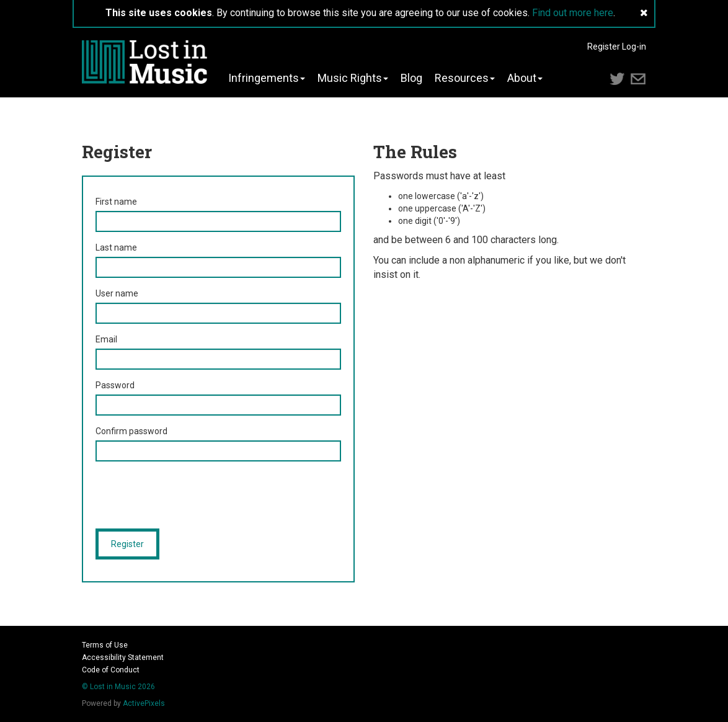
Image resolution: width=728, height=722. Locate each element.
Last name (116, 247)
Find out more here (573, 13)
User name (117, 293)
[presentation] (190, 495)
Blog (411, 78)
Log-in (634, 47)
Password (115, 385)
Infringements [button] (267, 78)
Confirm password (131, 431)
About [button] (525, 78)
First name (116, 202)
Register (604, 47)
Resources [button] (465, 78)
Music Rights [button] (353, 78)
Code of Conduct (111, 670)
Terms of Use (105, 645)
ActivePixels (144, 703)
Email (106, 339)
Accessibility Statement (123, 657)
